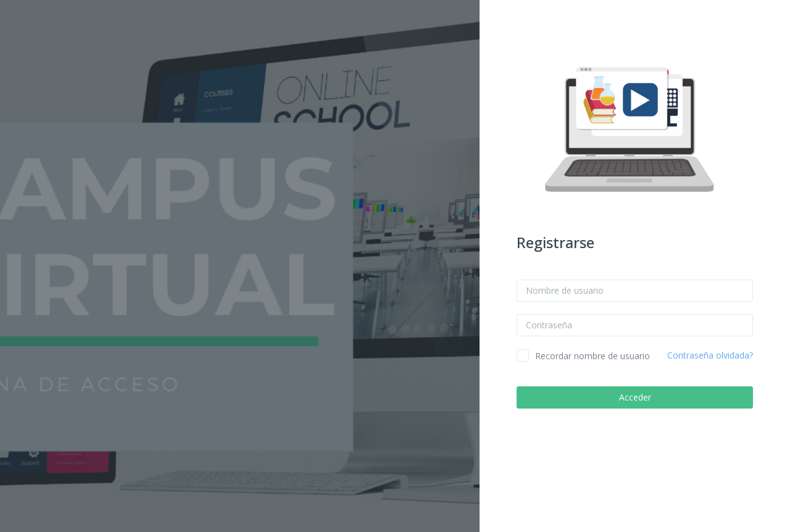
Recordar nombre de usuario (592, 356)
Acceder (635, 397)
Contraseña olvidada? (710, 355)
